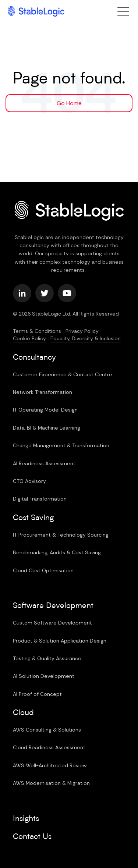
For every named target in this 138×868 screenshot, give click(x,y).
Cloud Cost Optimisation (43, 570)
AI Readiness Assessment (44, 463)
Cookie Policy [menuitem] (29, 338)
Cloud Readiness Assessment (49, 747)
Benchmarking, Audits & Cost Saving (57, 552)
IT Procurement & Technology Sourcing (61, 535)
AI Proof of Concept (37, 694)
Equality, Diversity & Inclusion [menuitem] (86, 338)
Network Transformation (43, 392)
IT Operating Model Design (45, 410)
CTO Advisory (29, 481)
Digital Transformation (40, 499)
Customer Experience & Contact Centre (63, 374)
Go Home (69, 103)
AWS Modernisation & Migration (51, 783)
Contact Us (32, 837)
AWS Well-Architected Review (50, 765)
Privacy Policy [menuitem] (82, 331)
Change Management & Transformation (61, 445)
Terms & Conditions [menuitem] (37, 331)
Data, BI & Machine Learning (47, 428)
